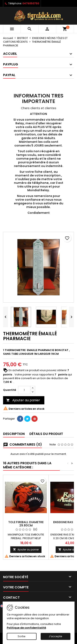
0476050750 (31, 3)
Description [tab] (14, 434)
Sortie (22, 636)
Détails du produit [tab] (46, 434)
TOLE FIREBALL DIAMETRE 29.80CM (26, 524)
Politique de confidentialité (26, 628)
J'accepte (55, 636)
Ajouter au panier (23, 400)
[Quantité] (24, 390)
